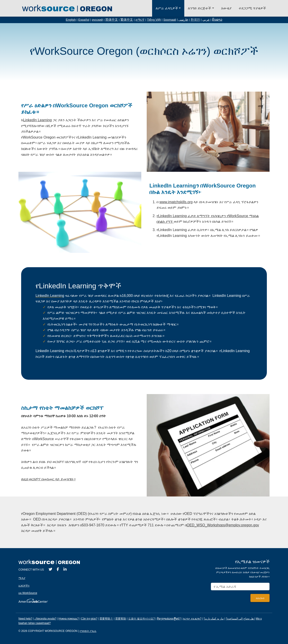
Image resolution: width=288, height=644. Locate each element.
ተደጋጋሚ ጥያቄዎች (252, 8)
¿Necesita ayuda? (45, 619)
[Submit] (260, 598)
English (71, 20)
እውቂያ (226, 8)
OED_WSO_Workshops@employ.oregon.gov (223, 525)
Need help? (25, 619)
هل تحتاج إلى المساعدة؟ (240, 619)
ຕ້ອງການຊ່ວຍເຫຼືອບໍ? (169, 619)
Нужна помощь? (69, 619)
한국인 (195, 20)
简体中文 (112, 20)
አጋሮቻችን (24, 586)
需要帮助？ (106, 619)
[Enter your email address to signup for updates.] (240, 587)
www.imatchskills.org (176, 202)
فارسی (183, 20)
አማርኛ (140, 20)
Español (84, 20)
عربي (206, 20)
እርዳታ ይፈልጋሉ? (192, 619)
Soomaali (170, 20)
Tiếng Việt (154, 20)
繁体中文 (127, 20)
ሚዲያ (22, 578)
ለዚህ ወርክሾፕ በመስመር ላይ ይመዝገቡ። (48, 479)
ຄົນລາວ (217, 20)
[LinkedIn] (65, 569)
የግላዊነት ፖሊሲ (88, 631)
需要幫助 (121, 619)
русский (97, 20)
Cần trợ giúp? (89, 619)
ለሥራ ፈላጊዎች (167, 8)
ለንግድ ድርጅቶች (199, 8)
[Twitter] (50, 569)
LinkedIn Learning (37, 120)
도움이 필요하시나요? (142, 619)
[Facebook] (58, 569)
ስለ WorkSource (28, 593)
